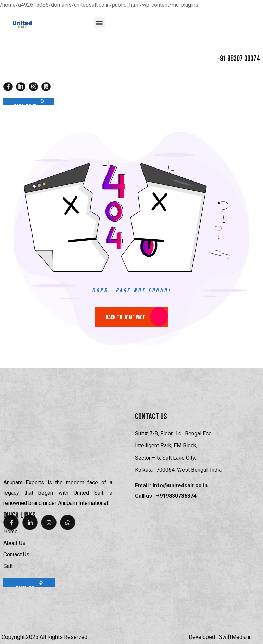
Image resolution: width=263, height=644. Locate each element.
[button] (99, 23)
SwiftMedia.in (235, 637)
